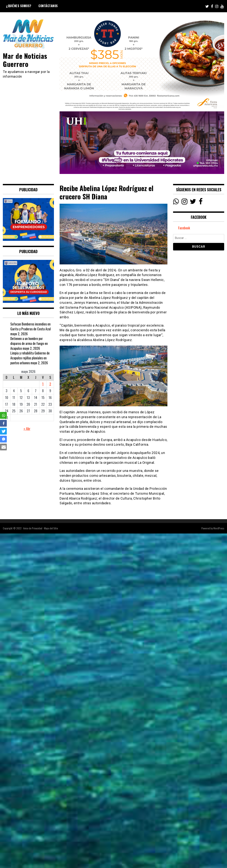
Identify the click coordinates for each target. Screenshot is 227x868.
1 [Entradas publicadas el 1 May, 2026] (43, 384)
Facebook (184, 228)
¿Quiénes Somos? (19, 6)
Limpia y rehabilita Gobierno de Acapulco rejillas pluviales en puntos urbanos (30, 358)
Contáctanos (48, 6)
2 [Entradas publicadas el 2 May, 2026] (50, 384)
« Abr (27, 429)
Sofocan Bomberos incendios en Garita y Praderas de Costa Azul (31, 326)
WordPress (219, 528)
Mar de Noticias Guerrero (25, 60)
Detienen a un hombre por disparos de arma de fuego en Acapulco (29, 343)
